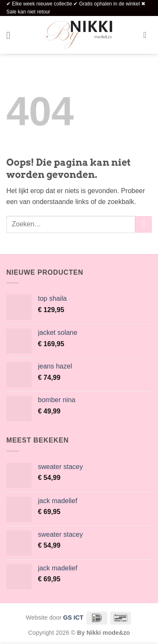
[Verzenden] (143, 224)
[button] (11, 35)
